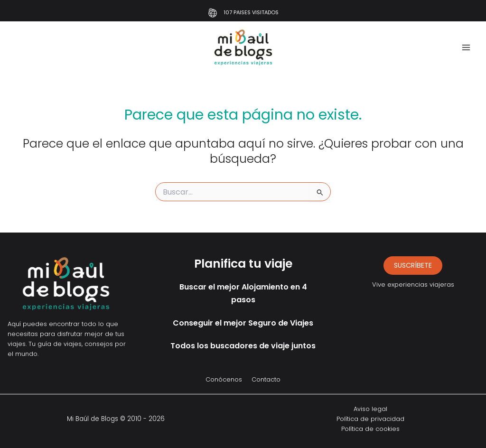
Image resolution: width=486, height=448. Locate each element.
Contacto (266, 379)
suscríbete (413, 265)
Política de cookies (370, 429)
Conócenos (224, 379)
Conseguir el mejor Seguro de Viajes (243, 323)
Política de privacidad (370, 419)
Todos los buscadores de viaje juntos (243, 346)
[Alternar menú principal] (466, 48)
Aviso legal (370, 409)
